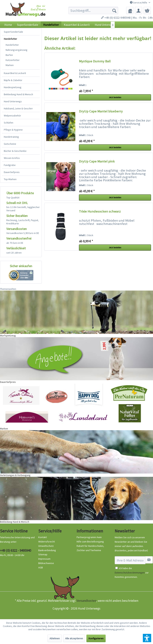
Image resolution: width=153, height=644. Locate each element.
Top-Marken (10, 179)
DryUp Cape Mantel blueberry (101, 111)
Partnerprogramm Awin (89, 537)
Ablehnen (55, 638)
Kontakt (43, 537)
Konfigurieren (96, 638)
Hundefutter (10, 39)
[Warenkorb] (147, 11)
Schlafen (9, 123)
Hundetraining (11, 137)
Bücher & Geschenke (15, 151)
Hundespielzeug (13, 87)
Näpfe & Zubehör (13, 80)
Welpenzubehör (12, 116)
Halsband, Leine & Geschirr (18, 108)
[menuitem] (93, 11)
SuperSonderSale (13, 32)
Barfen (9, 55)
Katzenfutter (13, 60)
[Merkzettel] (130, 11)
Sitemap (43, 554)
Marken (10, 65)
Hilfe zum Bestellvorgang (90, 542)
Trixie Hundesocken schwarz (100, 211)
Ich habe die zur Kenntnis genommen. (132, 573)
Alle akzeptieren (74, 638)
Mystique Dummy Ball (95, 61)
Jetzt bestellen (115, 97)
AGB (41, 567)
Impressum (44, 559)
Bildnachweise (46, 563)
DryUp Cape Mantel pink (97, 161)
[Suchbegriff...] (93, 11)
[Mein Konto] (138, 11)
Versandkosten (86, 601)
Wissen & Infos (12, 158)
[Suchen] (114, 11)
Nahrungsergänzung (17, 50)
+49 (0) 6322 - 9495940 (16, 550)
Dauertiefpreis (12, 172)
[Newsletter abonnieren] (149, 560)
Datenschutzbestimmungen (130, 573)
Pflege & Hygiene (13, 130)
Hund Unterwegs (13, 101)
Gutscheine (10, 144)
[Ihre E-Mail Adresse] (130, 560)
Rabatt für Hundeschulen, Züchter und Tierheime (90, 548)
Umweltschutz (46, 546)
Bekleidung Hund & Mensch (18, 94)
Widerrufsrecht (47, 542)
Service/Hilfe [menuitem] (139, 3)
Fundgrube (10, 165)
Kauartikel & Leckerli (15, 73)
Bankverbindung (47, 550)
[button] (147, 638)
